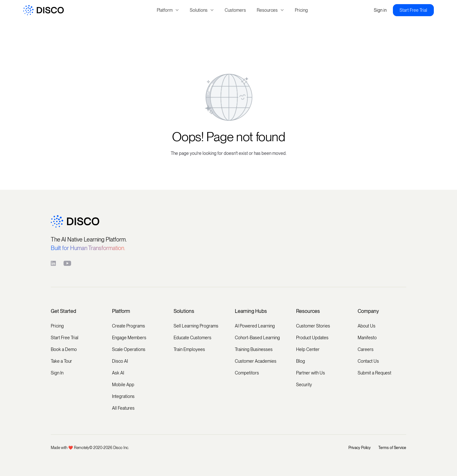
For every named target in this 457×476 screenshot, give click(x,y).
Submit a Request (374, 373)
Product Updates (312, 338)
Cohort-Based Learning (257, 338)
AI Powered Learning (255, 326)
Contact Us (368, 361)
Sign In (57, 373)
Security (304, 385)
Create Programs (129, 326)
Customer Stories (313, 326)
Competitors (247, 373)
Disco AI (120, 361)
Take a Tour (61, 361)
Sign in (380, 10)
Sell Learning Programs (196, 326)
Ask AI (118, 373)
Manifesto (367, 338)
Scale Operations (129, 349)
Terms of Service (392, 448)
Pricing (301, 10)
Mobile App (123, 385)
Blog (301, 361)
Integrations (123, 396)
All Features (123, 408)
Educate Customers (192, 338)
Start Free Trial (413, 10)
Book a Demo (64, 349)
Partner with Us (311, 373)
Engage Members (129, 338)
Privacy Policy (360, 448)
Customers (235, 10)
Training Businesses (254, 349)
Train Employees (189, 349)
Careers (366, 349)
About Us (367, 326)
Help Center (308, 349)
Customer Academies (256, 361)
